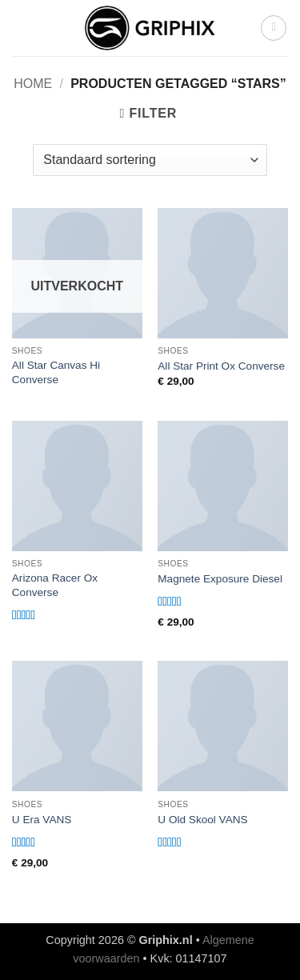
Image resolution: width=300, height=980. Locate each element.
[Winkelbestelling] (150, 160)
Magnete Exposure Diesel (220, 579)
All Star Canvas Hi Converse (56, 372)
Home (33, 84)
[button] (274, 28)
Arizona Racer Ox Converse (55, 585)
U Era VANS (42, 820)
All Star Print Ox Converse (221, 366)
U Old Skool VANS (202, 820)
